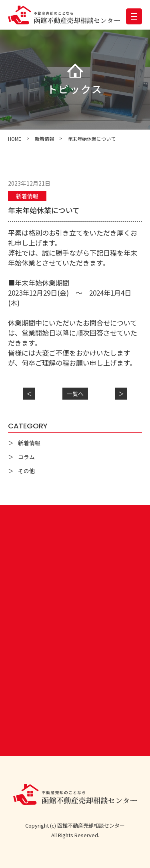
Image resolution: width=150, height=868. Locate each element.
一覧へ (75, 394)
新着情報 (27, 196)
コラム (26, 457)
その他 (26, 471)
